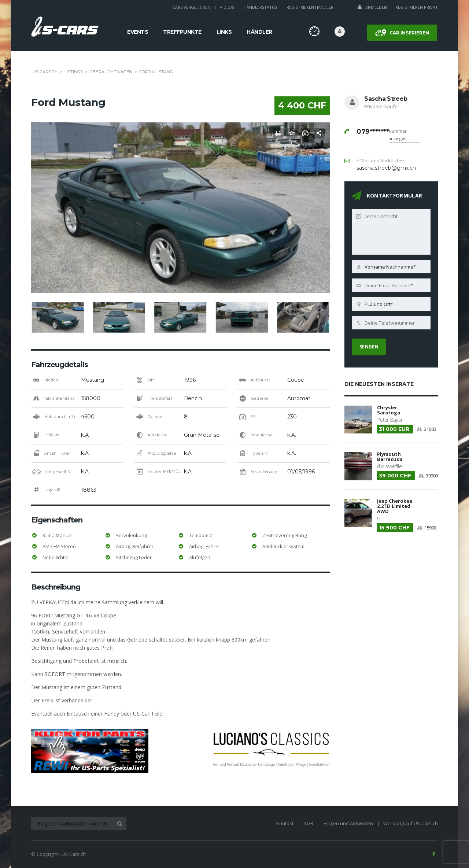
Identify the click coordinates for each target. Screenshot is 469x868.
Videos (227, 7)
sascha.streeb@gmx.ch (386, 168)
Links (224, 32)
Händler (259, 32)
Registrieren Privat (417, 7)
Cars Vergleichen (191, 7)
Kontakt (285, 823)
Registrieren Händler (310, 7)
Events (138, 32)
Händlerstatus (260, 7)
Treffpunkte (182, 32)
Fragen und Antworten (348, 823)
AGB (309, 823)
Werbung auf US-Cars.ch (411, 823)
